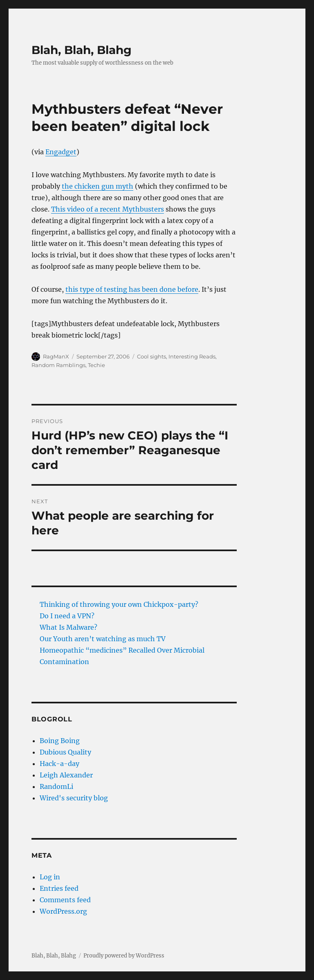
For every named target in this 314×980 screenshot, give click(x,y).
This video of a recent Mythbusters (108, 209)
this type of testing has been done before (132, 289)
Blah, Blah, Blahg (82, 50)
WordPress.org (63, 911)
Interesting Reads (192, 356)
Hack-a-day (59, 764)
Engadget (61, 152)
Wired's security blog (74, 798)
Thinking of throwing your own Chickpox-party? (119, 604)
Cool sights (151, 356)
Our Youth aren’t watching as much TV (103, 639)
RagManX (56, 356)
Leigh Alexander (66, 775)
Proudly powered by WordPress (124, 956)
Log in (50, 877)
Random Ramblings (58, 365)
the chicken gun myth (98, 186)
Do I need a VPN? (67, 616)
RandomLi (56, 786)
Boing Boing (60, 741)
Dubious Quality (65, 752)
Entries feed (59, 888)
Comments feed (65, 900)
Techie (96, 365)
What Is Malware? (68, 627)
